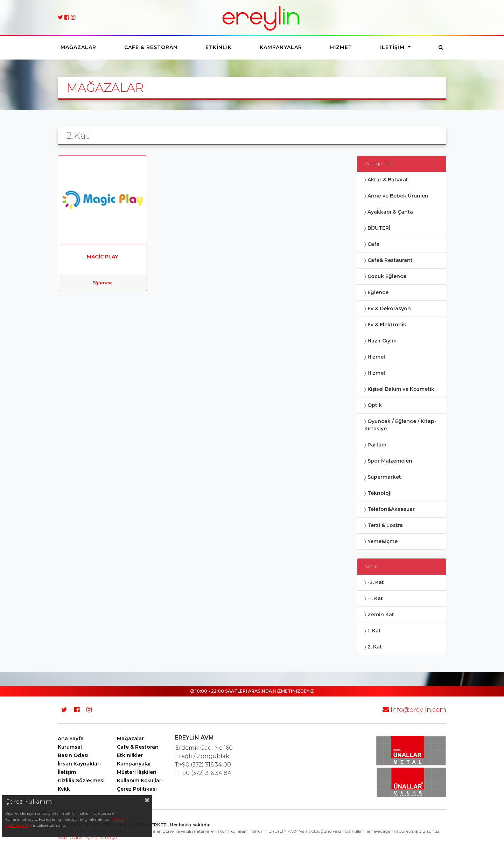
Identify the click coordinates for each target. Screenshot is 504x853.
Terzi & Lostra (385, 525)
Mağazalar (78, 47)
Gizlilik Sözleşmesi (81, 781)
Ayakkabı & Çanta (390, 212)
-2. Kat (376, 582)
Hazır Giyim (382, 341)
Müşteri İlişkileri (137, 772)
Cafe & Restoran (151, 47)
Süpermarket (384, 477)
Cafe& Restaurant (390, 260)
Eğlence (102, 283)
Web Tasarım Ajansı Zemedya (87, 837)
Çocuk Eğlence (387, 276)
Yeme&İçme (383, 541)
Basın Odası (73, 755)
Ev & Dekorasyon (389, 308)
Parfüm (377, 445)
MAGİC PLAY (102, 257)
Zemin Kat (381, 615)
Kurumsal (70, 747)
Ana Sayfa (71, 738)
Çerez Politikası (137, 789)
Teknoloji (380, 493)
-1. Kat (375, 598)
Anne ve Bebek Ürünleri (398, 196)
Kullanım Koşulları (140, 781)
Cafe (373, 244)
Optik (375, 405)
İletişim (393, 47)
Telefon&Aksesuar (391, 509)
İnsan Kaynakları (79, 764)
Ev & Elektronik (387, 325)
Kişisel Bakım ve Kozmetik (401, 389)
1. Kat (374, 631)
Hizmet (341, 47)
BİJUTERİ (379, 228)
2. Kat (375, 647)
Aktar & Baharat (388, 180)
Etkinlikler (130, 755)
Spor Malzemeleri (390, 461)
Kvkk (64, 789)
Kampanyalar (281, 47)
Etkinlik (219, 47)
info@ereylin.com (414, 710)
